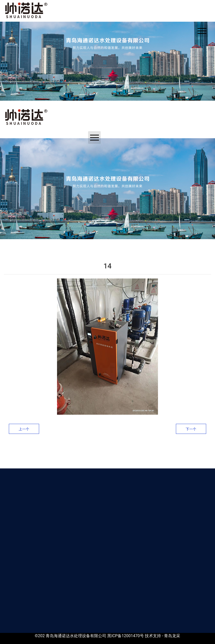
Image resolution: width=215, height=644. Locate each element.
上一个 (24, 429)
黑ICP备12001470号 (126, 636)
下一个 (191, 429)
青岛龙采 (172, 636)
